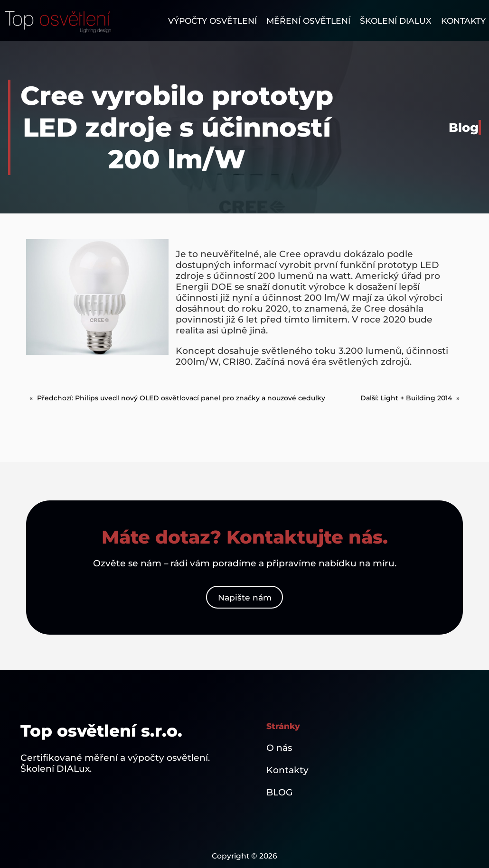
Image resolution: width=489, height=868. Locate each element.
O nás (279, 748)
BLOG (280, 792)
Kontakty (287, 770)
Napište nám (245, 597)
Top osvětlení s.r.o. (101, 731)
